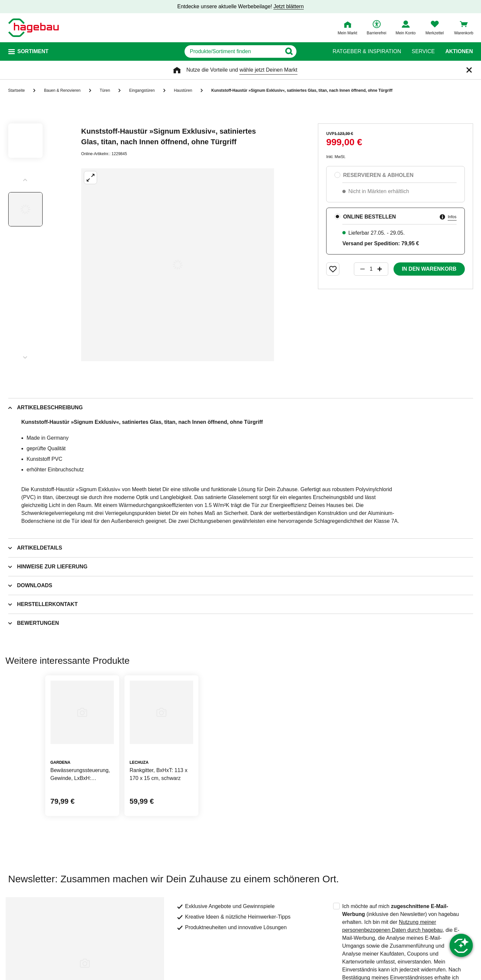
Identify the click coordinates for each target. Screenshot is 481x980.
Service (423, 51)
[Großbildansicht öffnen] (178, 265)
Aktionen (459, 51)
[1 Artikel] (371, 269)
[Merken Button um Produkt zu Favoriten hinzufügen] (333, 269)
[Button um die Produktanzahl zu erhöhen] (383, 269)
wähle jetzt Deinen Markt (268, 70)
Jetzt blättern (289, 6)
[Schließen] (469, 70)
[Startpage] (34, 28)
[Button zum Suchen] (309, 51)
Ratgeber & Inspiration (367, 51)
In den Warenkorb (429, 269)
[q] (233, 51)
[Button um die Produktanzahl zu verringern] (360, 269)
